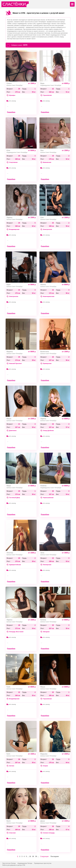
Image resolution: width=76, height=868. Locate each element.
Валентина (45, 352)
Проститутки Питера (9, 863)
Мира (9, 486)
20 (33, 856)
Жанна (43, 285)
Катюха (43, 620)
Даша (43, 821)
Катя (8, 754)
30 (36, 856)
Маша (9, 419)
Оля (42, 217)
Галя (8, 687)
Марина (10, 352)
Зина (42, 553)
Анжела (43, 486)
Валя (9, 821)
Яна (42, 150)
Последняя (55, 856)
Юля (8, 150)
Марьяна (44, 754)
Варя (9, 285)
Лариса (9, 217)
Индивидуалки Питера (25, 863)
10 (30, 856)
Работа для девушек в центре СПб (14, 865)
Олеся (9, 83)
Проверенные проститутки (43, 863)
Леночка (10, 553)
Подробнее (11, 112)
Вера (42, 83)
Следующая (44, 856)
